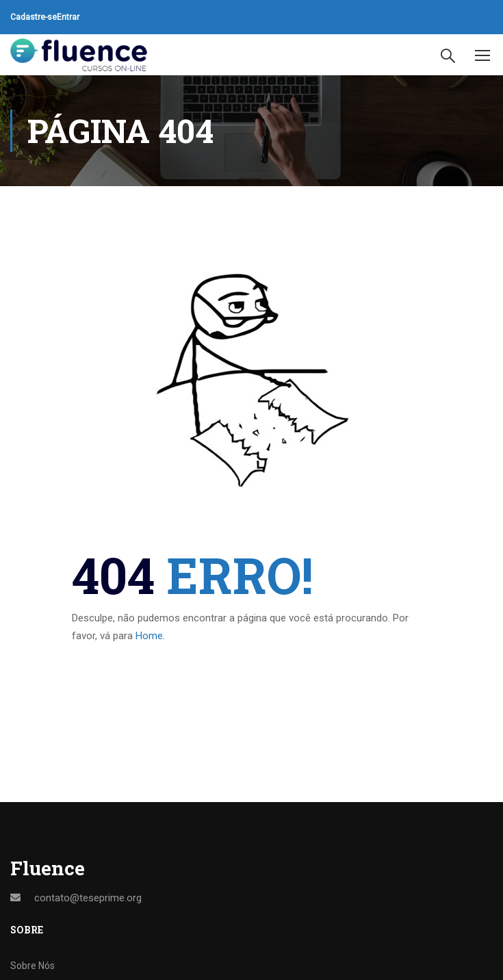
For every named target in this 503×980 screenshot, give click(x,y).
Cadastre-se (34, 17)
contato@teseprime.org (88, 898)
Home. (150, 636)
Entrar (68, 17)
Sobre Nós (33, 966)
